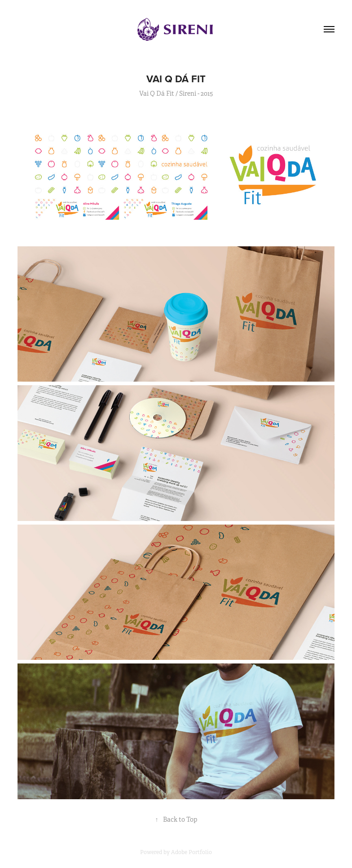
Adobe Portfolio (191, 852)
